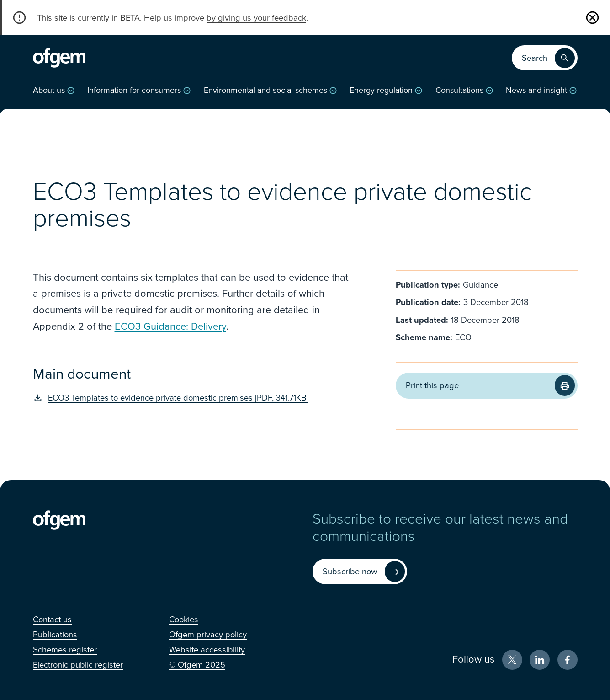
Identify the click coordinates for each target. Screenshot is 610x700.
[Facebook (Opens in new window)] (568, 660)
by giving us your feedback (256, 18)
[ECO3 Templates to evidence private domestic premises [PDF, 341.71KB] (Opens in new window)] (192, 398)
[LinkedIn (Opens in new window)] (540, 660)
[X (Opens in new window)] (512, 660)
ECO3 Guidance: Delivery (170, 326)
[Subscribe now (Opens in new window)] (360, 572)
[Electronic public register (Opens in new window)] (78, 665)
